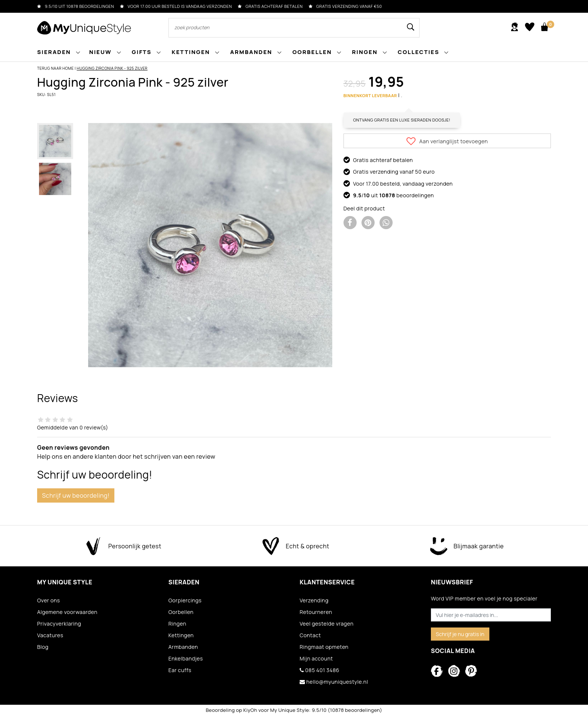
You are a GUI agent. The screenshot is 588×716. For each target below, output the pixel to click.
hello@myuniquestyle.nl (334, 682)
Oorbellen (181, 612)
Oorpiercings (185, 600)
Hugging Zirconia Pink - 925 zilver (112, 68)
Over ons (49, 600)
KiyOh (250, 710)
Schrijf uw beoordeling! (76, 495)
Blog (43, 647)
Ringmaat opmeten (324, 647)
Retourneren (316, 612)
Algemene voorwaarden (67, 612)
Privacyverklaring (59, 624)
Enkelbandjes (186, 658)
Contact (310, 635)
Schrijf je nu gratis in (460, 634)
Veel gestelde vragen (327, 624)
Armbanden (183, 647)
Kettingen (181, 635)
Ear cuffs (180, 670)
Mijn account (316, 658)
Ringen (177, 624)
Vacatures (50, 635)
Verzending (314, 600)
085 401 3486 (319, 670)
